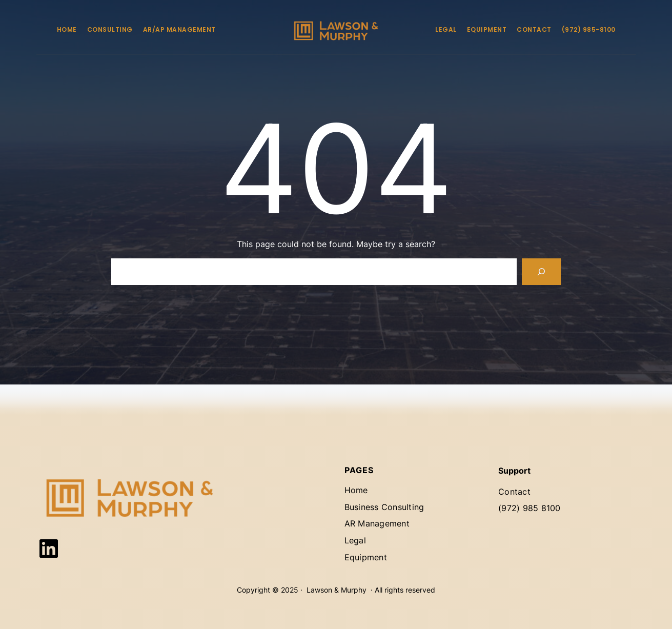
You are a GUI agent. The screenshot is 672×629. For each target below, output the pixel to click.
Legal (446, 29)
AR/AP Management (179, 29)
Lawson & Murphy (337, 590)
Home (67, 29)
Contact (534, 29)
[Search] (541, 272)
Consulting (110, 29)
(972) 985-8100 (589, 29)
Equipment (487, 29)
